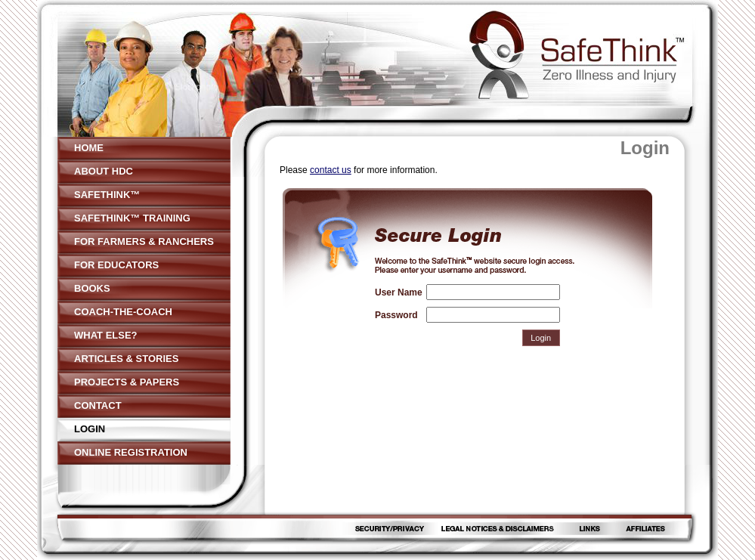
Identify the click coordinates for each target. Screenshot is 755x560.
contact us (331, 170)
